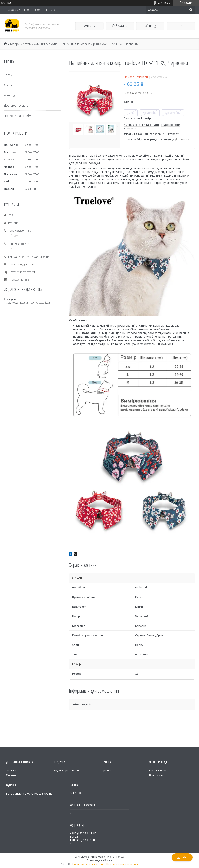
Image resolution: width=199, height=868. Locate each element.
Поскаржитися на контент (88, 864)
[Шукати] (191, 10)
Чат (182, 857)
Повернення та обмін (19, 116)
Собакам (118, 26)
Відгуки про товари (66, 770)
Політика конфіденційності (123, 864)
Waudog (150, 26)
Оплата (11, 775)
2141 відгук (165, 3)
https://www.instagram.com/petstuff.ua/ (27, 302)
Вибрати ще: (137, 118)
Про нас (107, 770)
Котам (88, 26)
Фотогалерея (158, 770)
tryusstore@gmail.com (23, 264)
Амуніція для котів (46, 44)
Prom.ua (120, 857)
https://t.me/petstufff (23, 272)
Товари (15, 44)
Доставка (12, 770)
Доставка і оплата (16, 105)
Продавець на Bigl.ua (99, 860)
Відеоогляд (156, 775)
